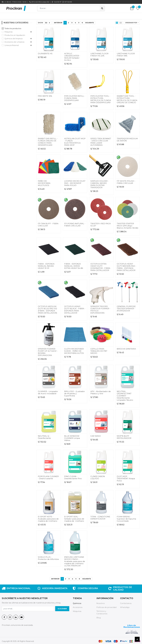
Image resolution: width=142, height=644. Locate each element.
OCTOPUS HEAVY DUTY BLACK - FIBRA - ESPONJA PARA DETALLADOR (75, 308)
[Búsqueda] (102, 8)
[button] (132, 22)
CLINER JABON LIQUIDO (98, 476)
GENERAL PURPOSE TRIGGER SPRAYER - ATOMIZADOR (126, 307)
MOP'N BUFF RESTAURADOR (124, 436)
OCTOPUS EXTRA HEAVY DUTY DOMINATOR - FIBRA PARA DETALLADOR (100, 266)
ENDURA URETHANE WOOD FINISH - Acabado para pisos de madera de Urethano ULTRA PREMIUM (75, 560)
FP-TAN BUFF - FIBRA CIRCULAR (48, 223)
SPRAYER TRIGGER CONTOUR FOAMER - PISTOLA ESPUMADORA (100, 308)
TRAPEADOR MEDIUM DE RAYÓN (127, 138)
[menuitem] (35, 15)
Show (40, 21)
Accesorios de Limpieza (14, 41)
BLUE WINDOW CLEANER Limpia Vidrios (72, 437)
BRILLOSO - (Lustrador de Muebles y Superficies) (75, 392)
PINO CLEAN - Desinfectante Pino (73, 476)
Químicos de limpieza (13, 37)
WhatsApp (125, 606)
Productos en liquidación (15, 34)
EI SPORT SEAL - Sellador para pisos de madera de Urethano (74, 518)
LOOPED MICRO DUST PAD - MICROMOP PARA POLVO (75, 182)
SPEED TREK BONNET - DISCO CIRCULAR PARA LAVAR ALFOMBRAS (101, 141)
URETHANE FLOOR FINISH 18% (126, 53)
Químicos (77, 602)
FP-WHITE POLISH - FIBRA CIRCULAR (126, 181)
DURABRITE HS (45, 52)
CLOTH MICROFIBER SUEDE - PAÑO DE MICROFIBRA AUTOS (74, 350)
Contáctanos (126, 602)
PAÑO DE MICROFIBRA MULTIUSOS (44, 182)
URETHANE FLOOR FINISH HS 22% (99, 53)
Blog (99, 616)
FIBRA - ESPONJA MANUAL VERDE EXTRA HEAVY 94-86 (74, 265)
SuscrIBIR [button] (62, 607)
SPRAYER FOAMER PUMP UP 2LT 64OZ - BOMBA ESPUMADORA (48, 351)
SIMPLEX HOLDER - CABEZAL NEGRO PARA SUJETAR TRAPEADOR (100, 183)
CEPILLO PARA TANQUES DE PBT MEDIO (99, 350)
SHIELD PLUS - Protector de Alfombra (48, 557)
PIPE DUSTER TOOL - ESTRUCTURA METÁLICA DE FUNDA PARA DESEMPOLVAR (101, 98)
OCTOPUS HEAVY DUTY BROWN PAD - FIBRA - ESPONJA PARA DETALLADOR (126, 266)
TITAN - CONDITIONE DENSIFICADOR (100, 517)
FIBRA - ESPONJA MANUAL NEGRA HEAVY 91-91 (46, 265)
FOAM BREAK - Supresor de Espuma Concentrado (126, 518)
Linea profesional (12, 44)
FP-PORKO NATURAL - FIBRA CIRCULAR (75, 223)
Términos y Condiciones (102, 611)
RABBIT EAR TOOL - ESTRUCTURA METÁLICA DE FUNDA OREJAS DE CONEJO (127, 98)
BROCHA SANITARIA (126, 348)
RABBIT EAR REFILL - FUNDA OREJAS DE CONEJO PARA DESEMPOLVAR (48, 141)
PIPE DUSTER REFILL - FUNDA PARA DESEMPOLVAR (75, 97)
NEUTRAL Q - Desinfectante (44, 436)
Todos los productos (13, 27)
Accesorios (78, 606)
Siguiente (90, 21)
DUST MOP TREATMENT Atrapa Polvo (126, 477)
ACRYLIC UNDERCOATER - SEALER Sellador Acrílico (72, 56)
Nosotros (101, 602)
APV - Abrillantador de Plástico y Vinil (101, 391)
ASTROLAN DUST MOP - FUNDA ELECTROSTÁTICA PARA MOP (75, 141)
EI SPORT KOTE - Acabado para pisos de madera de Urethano (48, 518)
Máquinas (8, 31)
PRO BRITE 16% (45, 95)
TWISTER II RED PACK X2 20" (101, 223)
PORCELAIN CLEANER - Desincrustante (48, 476)
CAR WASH (96, 435)
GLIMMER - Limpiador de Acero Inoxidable (48, 391)
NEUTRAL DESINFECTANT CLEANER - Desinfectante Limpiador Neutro (125, 394)
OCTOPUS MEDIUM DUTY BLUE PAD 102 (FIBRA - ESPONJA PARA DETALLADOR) (47, 308)
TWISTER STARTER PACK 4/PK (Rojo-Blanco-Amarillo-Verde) (128, 225)
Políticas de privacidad (106, 606)
